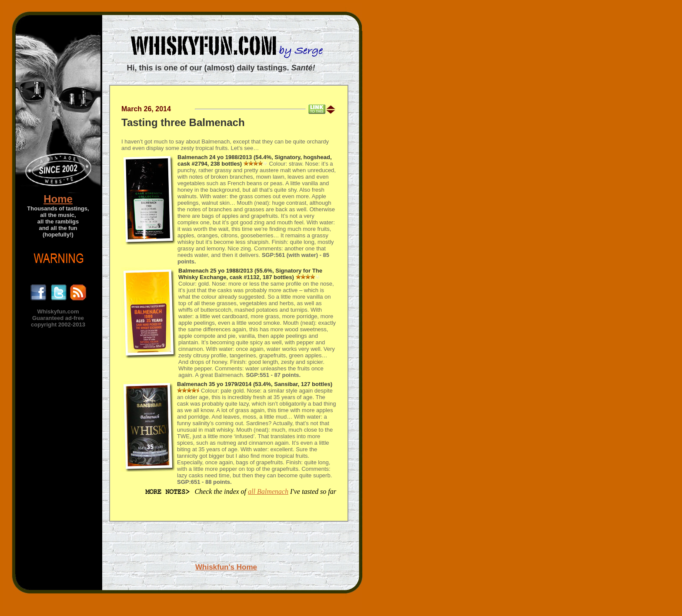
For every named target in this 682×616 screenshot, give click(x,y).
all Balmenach (268, 491)
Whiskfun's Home (226, 567)
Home (58, 199)
